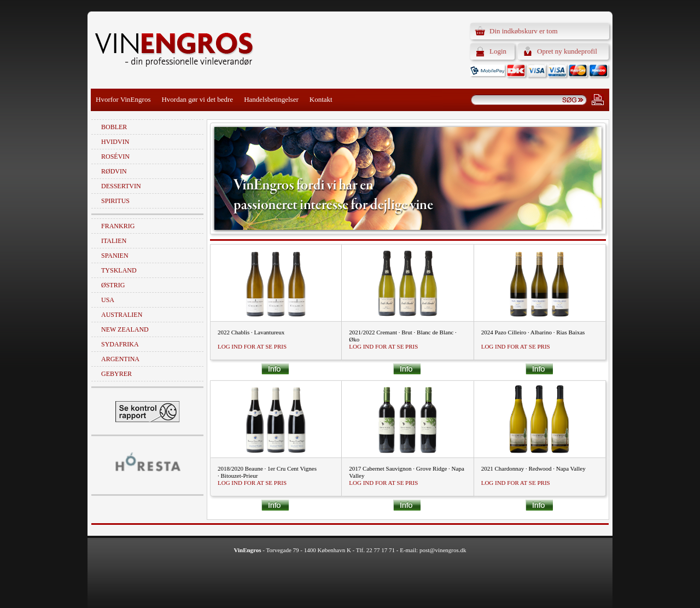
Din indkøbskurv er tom (524, 31)
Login (498, 51)
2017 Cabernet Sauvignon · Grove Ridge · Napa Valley (406, 472)
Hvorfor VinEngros (123, 99)
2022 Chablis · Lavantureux (251, 332)
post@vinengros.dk (443, 550)
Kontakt (321, 99)
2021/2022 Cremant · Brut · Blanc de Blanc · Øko (402, 336)
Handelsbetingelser (271, 99)
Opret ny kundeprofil (567, 51)
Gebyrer (116, 374)
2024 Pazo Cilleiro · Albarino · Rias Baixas (533, 332)
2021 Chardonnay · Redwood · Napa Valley (533, 468)
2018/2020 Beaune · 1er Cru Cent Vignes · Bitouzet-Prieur (267, 472)
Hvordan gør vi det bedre (197, 99)
